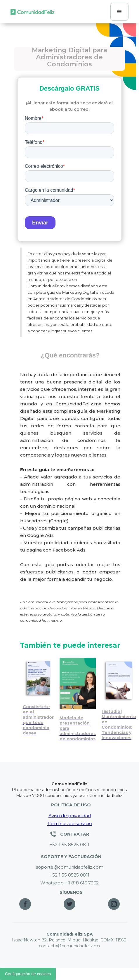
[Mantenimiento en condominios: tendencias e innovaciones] (119, 699)
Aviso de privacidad (70, 816)
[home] (32, 12)
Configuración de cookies (28, 974)
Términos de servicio (69, 823)
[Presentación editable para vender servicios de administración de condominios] (78, 700)
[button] (119, 12)
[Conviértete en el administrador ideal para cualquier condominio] (38, 697)
